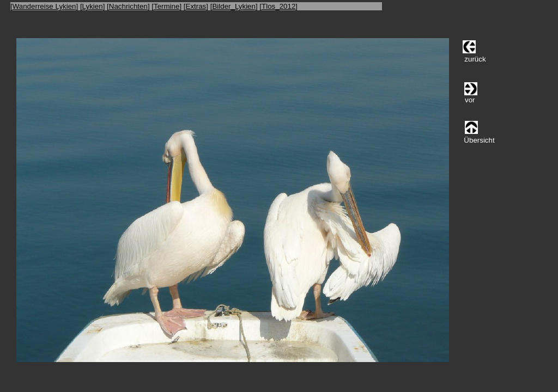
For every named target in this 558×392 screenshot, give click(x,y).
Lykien (93, 6)
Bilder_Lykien (234, 6)
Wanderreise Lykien (44, 6)
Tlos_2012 (278, 6)
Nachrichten (128, 6)
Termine (166, 6)
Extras (196, 6)
